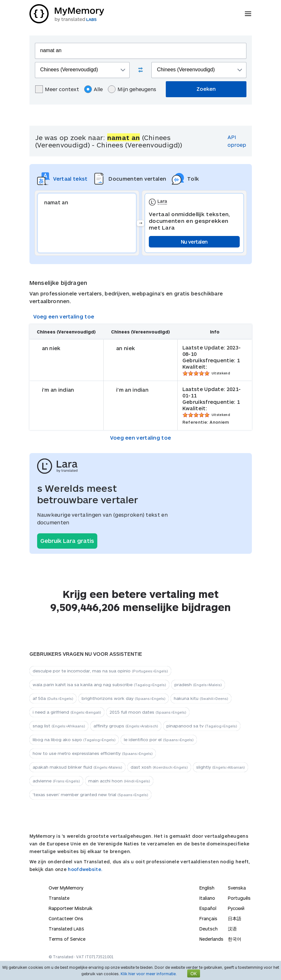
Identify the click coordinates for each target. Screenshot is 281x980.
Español (208, 908)
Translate (59, 898)
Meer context (57, 89)
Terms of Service (67, 939)
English (207, 888)
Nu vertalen (194, 242)
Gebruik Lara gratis (67, 541)
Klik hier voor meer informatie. (149, 974)
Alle (93, 89)
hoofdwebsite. (85, 869)
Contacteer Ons (66, 918)
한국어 (235, 939)
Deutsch (209, 929)
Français (208, 918)
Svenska (237, 888)
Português (239, 898)
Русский (236, 908)
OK (194, 973)
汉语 (232, 929)
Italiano (207, 898)
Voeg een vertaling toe (64, 316)
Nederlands (211, 939)
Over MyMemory (66, 888)
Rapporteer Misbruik (71, 908)
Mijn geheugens (132, 89)
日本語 (235, 918)
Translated (66, 929)
